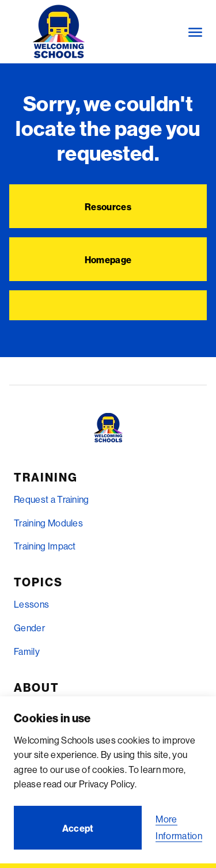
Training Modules (48, 523)
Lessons (31, 604)
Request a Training (52, 499)
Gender (29, 628)
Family (27, 651)
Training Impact (45, 546)
